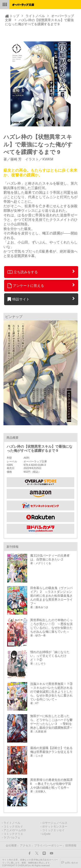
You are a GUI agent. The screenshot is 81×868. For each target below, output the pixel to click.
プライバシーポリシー (48, 846)
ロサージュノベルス (55, 823)
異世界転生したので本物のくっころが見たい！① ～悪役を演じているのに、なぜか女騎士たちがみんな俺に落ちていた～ (51, 626)
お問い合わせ (71, 863)
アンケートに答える (26, 286)
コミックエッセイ (53, 830)
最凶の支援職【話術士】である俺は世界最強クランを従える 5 (51, 750)
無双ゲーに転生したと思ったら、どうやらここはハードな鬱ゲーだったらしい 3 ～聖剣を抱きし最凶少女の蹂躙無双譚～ (51, 722)
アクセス (25, 846)
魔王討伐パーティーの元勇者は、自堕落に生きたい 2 (50, 557)
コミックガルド (13, 827)
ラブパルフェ (12, 838)
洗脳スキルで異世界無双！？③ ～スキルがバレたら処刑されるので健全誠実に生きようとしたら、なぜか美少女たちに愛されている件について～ (52, 692)
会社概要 (11, 846)
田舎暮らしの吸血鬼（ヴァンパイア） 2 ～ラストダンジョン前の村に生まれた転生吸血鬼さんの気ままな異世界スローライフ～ (51, 596)
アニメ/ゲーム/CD (15, 830)
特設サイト (19, 299)
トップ (14, 16)
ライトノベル (35, 16)
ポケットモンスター (55, 827)
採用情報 (71, 846)
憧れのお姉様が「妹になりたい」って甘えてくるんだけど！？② (50, 656)
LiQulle (46, 834)
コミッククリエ (13, 834)
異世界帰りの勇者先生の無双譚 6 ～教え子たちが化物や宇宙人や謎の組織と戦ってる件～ (51, 784)
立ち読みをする (23, 272)
